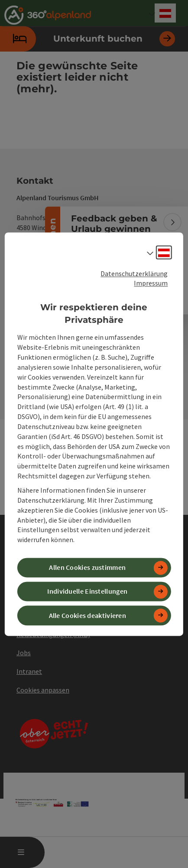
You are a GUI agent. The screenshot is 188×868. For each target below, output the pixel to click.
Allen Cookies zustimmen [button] (87, 568)
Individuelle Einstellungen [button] (87, 592)
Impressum (151, 283)
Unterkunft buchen (88, 39)
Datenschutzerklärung (134, 273)
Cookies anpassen (43, 690)
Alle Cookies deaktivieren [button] (88, 615)
